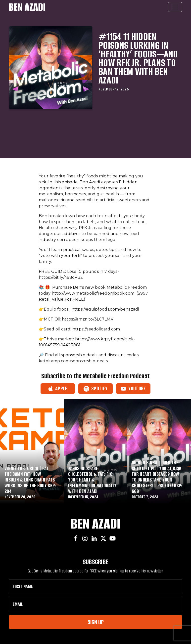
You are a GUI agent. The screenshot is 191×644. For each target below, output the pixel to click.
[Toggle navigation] (175, 7)
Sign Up (96, 622)
